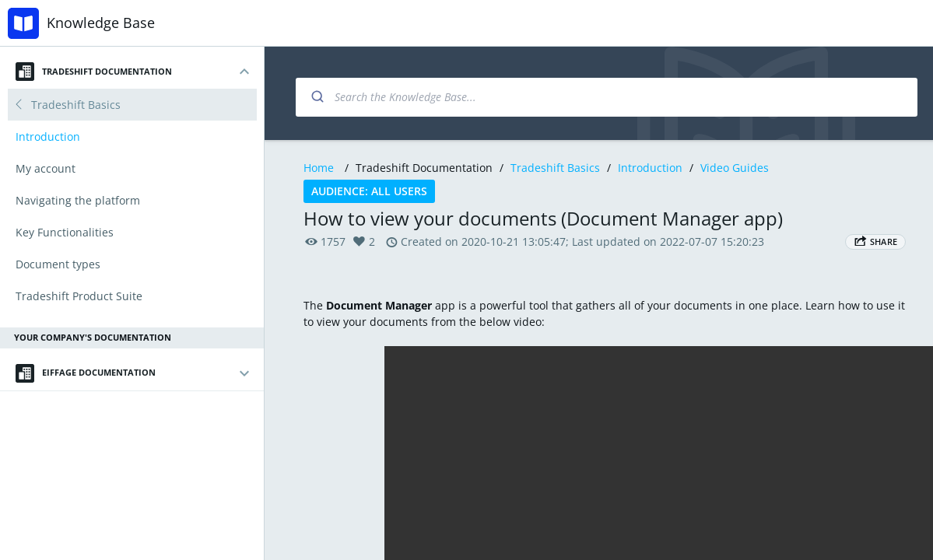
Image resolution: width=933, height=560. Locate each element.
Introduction (650, 168)
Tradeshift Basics (555, 168)
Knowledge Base (101, 23)
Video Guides (735, 168)
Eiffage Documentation (86, 373)
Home (319, 168)
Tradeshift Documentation (94, 72)
